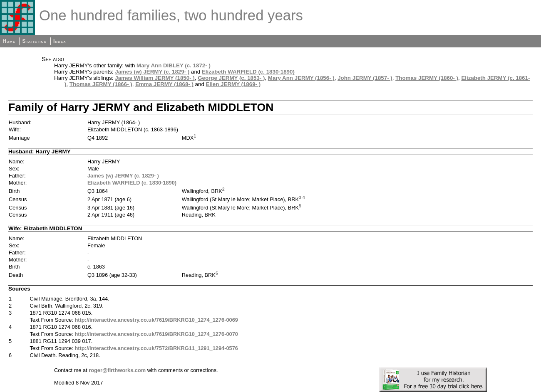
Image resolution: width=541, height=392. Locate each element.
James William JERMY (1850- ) (155, 78)
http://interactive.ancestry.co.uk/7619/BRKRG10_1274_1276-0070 (156, 334)
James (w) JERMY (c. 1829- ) (152, 72)
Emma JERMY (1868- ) (164, 84)
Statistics (34, 41)
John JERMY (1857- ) (365, 78)
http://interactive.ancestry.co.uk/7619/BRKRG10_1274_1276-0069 (156, 320)
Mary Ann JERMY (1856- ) (301, 78)
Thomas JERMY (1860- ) (427, 78)
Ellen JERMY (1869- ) (233, 84)
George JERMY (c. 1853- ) (231, 78)
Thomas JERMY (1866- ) (101, 84)
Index (60, 41)
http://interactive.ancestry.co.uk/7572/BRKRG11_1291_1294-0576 (156, 348)
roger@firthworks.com (117, 370)
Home (9, 41)
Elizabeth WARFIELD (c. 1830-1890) (248, 72)
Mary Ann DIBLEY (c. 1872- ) (174, 65)
